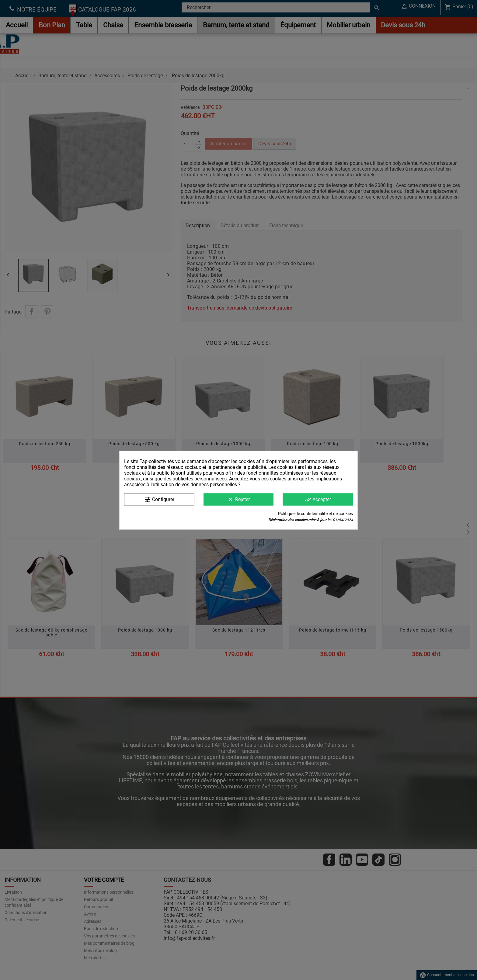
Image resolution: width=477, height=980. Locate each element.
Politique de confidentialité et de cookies (315, 513)
